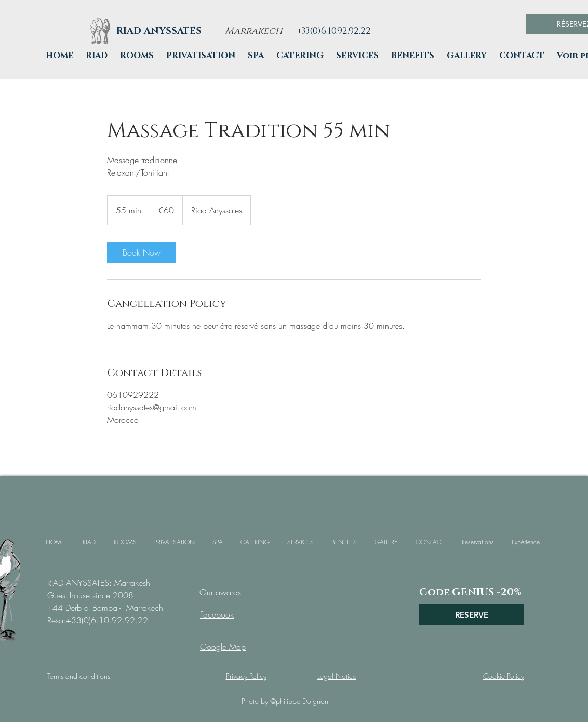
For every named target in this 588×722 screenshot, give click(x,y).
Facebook (217, 614)
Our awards (220, 592)
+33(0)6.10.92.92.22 (107, 620)
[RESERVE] (472, 614)
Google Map (223, 647)
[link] (141, 252)
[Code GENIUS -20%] (470, 592)
